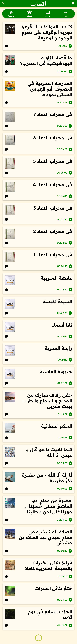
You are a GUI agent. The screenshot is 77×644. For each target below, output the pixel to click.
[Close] (4, 4)
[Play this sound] (70, 46)
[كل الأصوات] (73, 4)
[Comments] (6, 46)
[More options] (66, 14)
